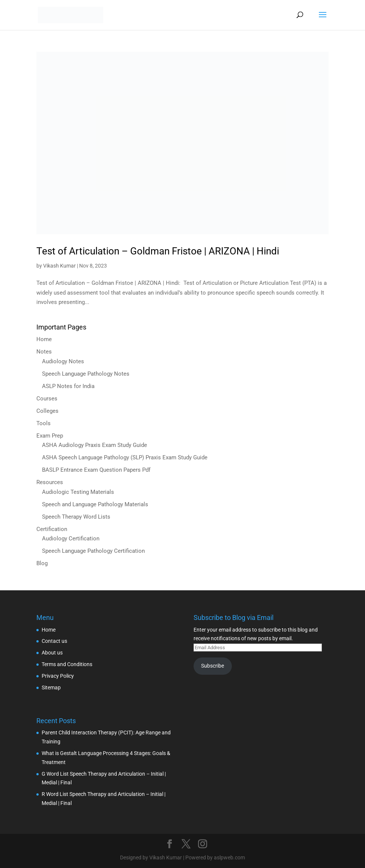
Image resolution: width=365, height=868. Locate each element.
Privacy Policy (58, 676)
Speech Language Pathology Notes (86, 374)
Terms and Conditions (67, 664)
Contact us (54, 641)
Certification (52, 529)
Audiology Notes (63, 361)
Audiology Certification (71, 539)
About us (52, 653)
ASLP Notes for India (68, 386)
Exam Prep (50, 436)
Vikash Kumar (59, 266)
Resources (50, 482)
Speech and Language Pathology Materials (95, 504)
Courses (47, 399)
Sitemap (51, 687)
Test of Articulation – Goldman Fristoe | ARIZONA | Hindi (158, 251)
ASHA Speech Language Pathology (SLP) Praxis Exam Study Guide (125, 457)
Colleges (47, 411)
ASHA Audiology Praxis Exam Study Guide (95, 445)
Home (44, 339)
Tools (44, 423)
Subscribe (213, 666)
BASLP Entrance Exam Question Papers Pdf (96, 470)
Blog (42, 563)
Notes (44, 352)
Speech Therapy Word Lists (76, 517)
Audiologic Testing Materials (78, 492)
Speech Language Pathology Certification (93, 551)
